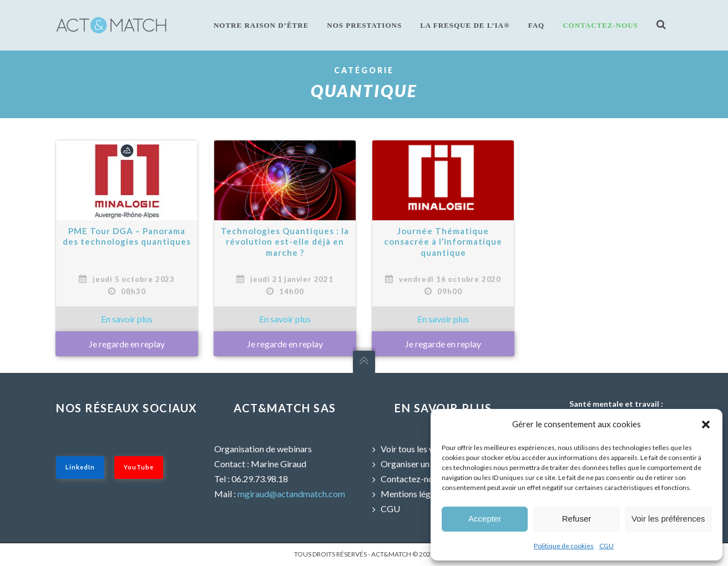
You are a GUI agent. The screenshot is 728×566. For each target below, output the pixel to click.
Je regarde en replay (127, 344)
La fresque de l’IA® (465, 25)
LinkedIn (80, 467)
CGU (606, 546)
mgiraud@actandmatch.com (291, 494)
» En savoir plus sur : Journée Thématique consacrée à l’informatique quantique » (443, 319)
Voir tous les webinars (422, 449)
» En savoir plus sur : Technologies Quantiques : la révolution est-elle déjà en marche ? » (285, 319)
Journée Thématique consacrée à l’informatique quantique (443, 242)
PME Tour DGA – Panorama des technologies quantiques (127, 236)
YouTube (139, 467)
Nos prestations (364, 25)
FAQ (536, 25)
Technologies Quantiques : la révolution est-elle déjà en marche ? (285, 242)
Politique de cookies (564, 546)
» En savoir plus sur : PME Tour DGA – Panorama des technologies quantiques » (127, 319)
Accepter (485, 519)
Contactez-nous (600, 25)
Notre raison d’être (261, 25)
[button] (706, 424)
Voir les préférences (668, 519)
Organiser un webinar (421, 464)
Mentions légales (413, 494)
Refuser (577, 519)
